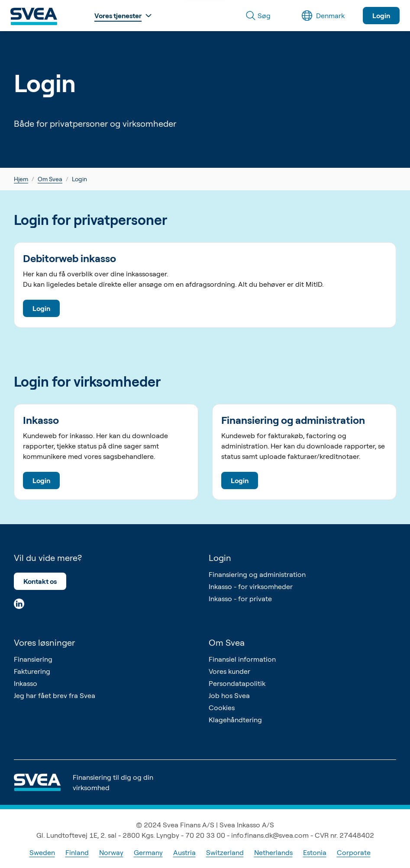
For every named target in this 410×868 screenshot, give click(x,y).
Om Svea (50, 179)
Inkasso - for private (240, 599)
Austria (184, 852)
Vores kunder (229, 671)
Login (381, 16)
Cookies (222, 708)
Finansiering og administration (257, 574)
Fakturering (32, 671)
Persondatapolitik (237, 683)
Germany (148, 852)
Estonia (315, 852)
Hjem (21, 179)
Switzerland (225, 852)
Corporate (354, 852)
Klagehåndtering (235, 720)
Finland (77, 852)
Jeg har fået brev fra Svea (55, 695)
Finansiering (33, 659)
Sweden (42, 852)
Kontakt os (40, 581)
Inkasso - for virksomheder (251, 586)
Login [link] (79, 179)
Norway (111, 852)
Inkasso (26, 683)
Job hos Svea (229, 695)
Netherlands (273, 852)
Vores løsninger (44, 642)
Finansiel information (242, 659)
